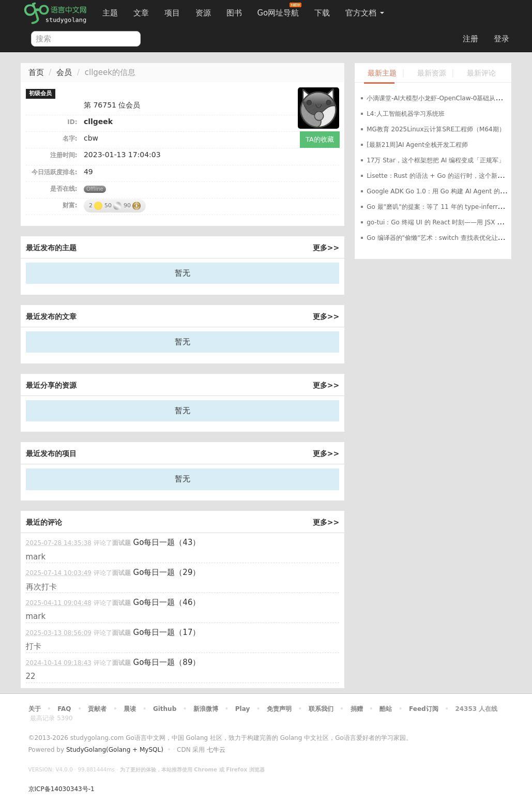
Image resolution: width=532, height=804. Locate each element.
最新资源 (432, 73)
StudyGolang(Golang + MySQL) (115, 750)
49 (88, 172)
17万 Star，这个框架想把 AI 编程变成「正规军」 (436, 160)
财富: (70, 205)
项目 (172, 13)
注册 (470, 39)
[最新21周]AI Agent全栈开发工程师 (417, 145)
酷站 (386, 709)
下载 (322, 13)
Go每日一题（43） (167, 542)
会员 (64, 72)
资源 (203, 13)
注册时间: (64, 155)
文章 (141, 13)
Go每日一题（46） (167, 602)
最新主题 (382, 73)
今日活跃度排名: (55, 172)
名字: (70, 139)
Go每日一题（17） (167, 632)
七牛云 (216, 750)
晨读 (130, 709)
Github (165, 709)
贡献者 (97, 709)
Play (242, 709)
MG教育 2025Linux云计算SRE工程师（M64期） (436, 129)
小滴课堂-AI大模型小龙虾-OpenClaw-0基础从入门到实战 (446, 98)
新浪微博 (206, 709)
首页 (36, 72)
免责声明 (279, 709)
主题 (110, 13)
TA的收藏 (320, 139)
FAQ (64, 709)
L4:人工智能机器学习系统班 (405, 114)
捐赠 (357, 709)
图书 (234, 13)
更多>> (326, 248)
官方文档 (365, 13)
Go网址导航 (280, 10)
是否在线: (64, 189)
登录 (501, 39)
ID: (72, 122)
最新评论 (481, 73)
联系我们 (321, 709)
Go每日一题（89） (167, 662)
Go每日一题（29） (167, 572)
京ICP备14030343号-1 (62, 789)
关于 (35, 709)
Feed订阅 (424, 709)
